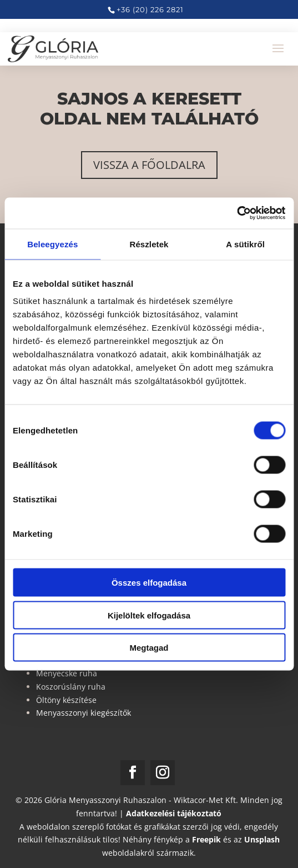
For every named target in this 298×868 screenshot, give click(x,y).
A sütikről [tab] (245, 244)
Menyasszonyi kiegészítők (84, 713)
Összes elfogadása (149, 583)
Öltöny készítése (66, 700)
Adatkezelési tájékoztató (174, 813)
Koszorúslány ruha (71, 687)
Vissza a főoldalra (149, 165)
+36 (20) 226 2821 (150, 9)
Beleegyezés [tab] (52, 244)
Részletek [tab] (149, 244)
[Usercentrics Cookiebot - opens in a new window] (237, 213)
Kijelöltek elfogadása (149, 615)
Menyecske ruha (67, 673)
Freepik (206, 839)
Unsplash (262, 839)
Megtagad (149, 648)
